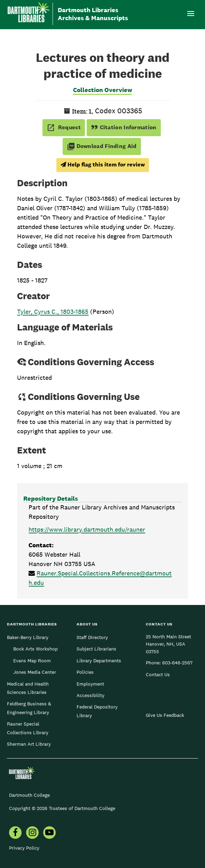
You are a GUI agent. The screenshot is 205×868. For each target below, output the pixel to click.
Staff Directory (92, 637)
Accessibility (90, 695)
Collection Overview (103, 90)
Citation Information (124, 127)
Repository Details (51, 498)
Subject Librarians (96, 649)
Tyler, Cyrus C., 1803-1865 (53, 312)
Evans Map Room (32, 661)
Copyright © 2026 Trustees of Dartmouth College (62, 808)
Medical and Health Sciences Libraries (28, 688)
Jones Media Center (35, 672)
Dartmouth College (29, 795)
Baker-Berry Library (28, 637)
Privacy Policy (24, 848)
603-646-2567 (177, 663)
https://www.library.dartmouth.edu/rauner (87, 529)
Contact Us (158, 674)
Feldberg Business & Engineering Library (29, 708)
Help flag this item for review (103, 165)
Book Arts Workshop (36, 649)
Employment (90, 684)
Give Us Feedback (165, 715)
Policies (85, 672)
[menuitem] (15, 833)
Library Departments (99, 661)
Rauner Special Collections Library (28, 728)
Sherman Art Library (29, 744)
